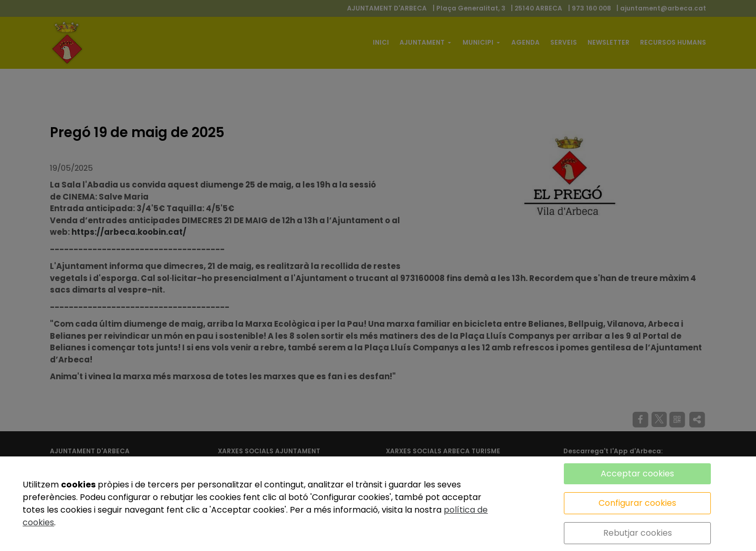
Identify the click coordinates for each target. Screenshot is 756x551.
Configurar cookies (637, 503)
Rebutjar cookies (638, 533)
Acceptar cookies (637, 474)
